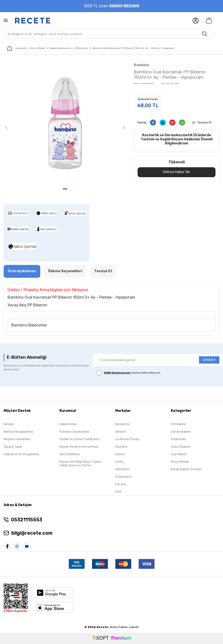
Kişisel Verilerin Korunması (79, 447)
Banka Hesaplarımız (18, 432)
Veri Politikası (70, 454)
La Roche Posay (127, 439)
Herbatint (122, 469)
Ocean (120, 454)
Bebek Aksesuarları (61, 48)
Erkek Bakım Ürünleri (186, 469)
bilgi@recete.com (32, 533)
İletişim (9, 424)
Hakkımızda (68, 424)
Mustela (121, 447)
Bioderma (122, 424)
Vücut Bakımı (181, 447)
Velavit (120, 432)
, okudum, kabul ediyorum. (129, 373)
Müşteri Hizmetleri (17, 439)
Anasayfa (17, 48)
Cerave (121, 484)
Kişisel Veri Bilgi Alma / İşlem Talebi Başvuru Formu (80, 463)
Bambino (141, 65)
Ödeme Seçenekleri (65, 271)
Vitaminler (178, 439)
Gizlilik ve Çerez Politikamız (80, 439)
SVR (118, 492)
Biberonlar (82, 48)
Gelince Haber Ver (177, 172)
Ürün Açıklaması (22, 271)
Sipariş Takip (13, 447)
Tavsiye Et (204, 122)
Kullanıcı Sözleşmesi (74, 432)
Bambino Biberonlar (29, 325)
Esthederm (124, 477)
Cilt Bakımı (178, 424)
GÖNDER (209, 360)
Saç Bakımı (179, 454)
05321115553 (27, 520)
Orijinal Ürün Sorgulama (21, 454)
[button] (65, 189)
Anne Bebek (38, 48)
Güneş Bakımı (181, 432)
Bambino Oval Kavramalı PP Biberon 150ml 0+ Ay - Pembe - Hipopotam (133, 48)
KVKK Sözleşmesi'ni (117, 373)
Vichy (119, 462)
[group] (65, 123)
